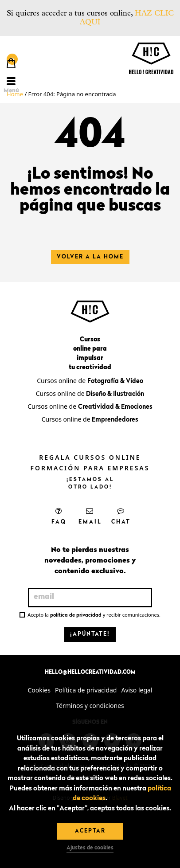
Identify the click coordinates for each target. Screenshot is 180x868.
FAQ (59, 516)
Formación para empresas (90, 468)
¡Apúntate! (90, 634)
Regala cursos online (90, 457)
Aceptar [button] (90, 831)
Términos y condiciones (90, 706)
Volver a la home (90, 257)
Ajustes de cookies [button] (90, 848)
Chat (121, 516)
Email (90, 516)
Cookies (39, 690)
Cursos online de (90, 381)
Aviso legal (137, 690)
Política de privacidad (86, 690)
